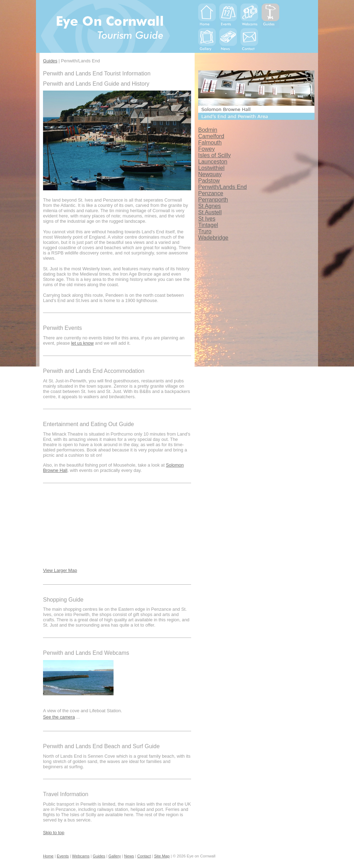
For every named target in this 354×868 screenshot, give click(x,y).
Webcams (81, 856)
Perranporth (213, 200)
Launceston (213, 162)
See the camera (59, 717)
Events (63, 856)
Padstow (209, 181)
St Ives (207, 219)
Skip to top (54, 833)
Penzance (211, 193)
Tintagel (208, 225)
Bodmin (208, 130)
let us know (83, 343)
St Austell (210, 212)
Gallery (115, 856)
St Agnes (209, 206)
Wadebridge (213, 238)
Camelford (211, 136)
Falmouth (210, 143)
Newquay (210, 174)
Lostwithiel (211, 168)
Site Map (162, 856)
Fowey (206, 149)
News (129, 856)
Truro (205, 231)
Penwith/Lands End (222, 187)
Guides (50, 61)
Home (48, 856)
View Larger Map (60, 570)
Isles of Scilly (214, 155)
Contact (144, 856)
